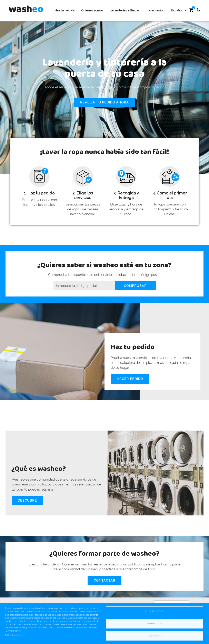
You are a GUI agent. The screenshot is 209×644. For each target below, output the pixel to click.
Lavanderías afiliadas (125, 10)
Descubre (27, 500)
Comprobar (135, 286)
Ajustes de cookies (154, 611)
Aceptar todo (154, 636)
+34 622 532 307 (198, 10)
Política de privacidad (14, 635)
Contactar (104, 580)
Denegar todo (155, 623)
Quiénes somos (92, 10)
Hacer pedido (130, 379)
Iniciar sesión (155, 10)
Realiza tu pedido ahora (104, 102)
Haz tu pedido (65, 10)
